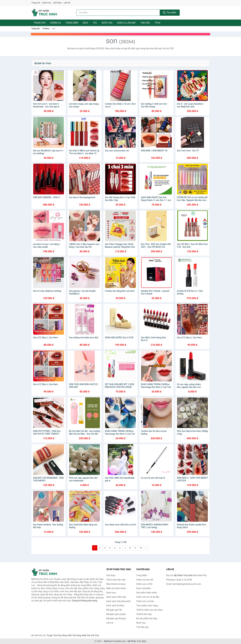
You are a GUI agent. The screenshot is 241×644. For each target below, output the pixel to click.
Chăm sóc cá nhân (145, 601)
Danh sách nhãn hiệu (116, 597)
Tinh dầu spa (142, 627)
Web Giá (86, 635)
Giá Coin (95, 635)
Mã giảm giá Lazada (116, 614)
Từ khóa (46, 29)
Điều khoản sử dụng (116, 584)
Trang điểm (72, 23)
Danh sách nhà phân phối (118, 601)
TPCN (157, 23)
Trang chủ (36, 3)
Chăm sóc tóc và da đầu (148, 597)
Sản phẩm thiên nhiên (147, 593)
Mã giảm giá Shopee (116, 618)
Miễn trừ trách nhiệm (116, 588)
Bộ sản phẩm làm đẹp (147, 618)
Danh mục (47, 3)
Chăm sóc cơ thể (144, 584)
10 (141, 548)
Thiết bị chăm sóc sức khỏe (149, 610)
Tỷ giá (50, 635)
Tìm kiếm (170, 13)
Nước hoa (107, 23)
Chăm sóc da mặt (145, 580)
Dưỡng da (55, 23)
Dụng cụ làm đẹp (126, 23)
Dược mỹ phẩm (144, 588)
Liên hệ (67, 3)
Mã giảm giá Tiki (114, 610)
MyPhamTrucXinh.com (115, 641)
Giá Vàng (77, 635)
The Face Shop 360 (62, 635)
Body (86, 23)
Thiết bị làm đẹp (144, 614)
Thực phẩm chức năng (147, 606)
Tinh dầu (145, 23)
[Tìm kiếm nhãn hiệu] (118, 13)
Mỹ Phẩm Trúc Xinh (137, 641)
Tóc (95, 23)
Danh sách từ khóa (115, 606)
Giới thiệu (57, 3)
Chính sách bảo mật (116, 580)
